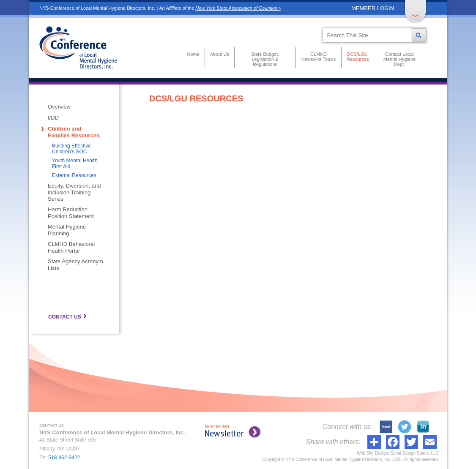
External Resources (74, 175)
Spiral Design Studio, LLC (414, 453)
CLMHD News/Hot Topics (319, 57)
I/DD (53, 118)
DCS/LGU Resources (357, 57)
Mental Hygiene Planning (67, 230)
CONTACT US (65, 317)
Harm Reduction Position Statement (71, 213)
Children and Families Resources (74, 132)
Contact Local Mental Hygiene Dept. (399, 59)
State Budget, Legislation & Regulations (265, 59)
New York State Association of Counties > (238, 8)
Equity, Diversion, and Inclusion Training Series (74, 192)
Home (193, 54)
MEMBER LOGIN (373, 8)
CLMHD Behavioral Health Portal (71, 247)
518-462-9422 (64, 458)
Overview (59, 107)
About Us (220, 54)
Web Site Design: (373, 453)
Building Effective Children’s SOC (71, 149)
